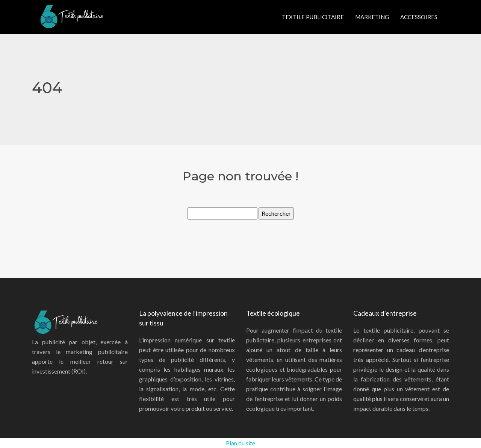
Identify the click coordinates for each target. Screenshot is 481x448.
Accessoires (419, 17)
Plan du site (240, 443)
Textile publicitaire (313, 17)
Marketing (372, 17)
